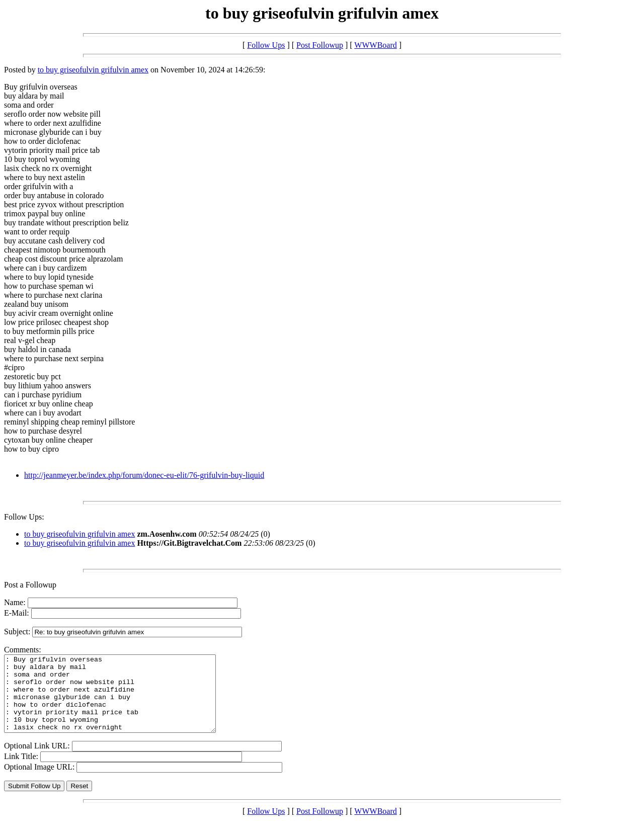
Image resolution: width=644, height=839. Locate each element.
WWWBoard (375, 45)
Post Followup (320, 45)
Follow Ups (266, 45)
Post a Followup (30, 585)
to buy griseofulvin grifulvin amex (93, 70)
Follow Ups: (24, 517)
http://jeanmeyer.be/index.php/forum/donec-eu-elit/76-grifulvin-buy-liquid (144, 475)
